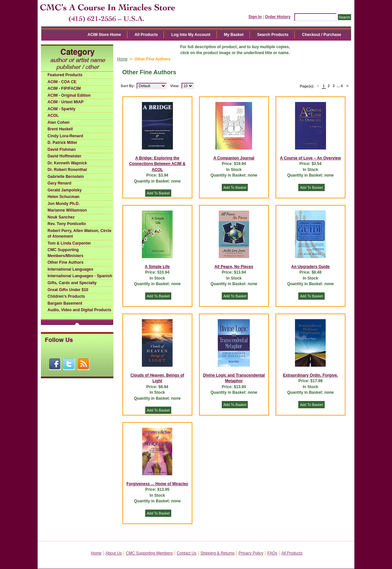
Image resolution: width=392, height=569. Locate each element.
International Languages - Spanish (80, 276)
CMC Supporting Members (149, 553)
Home (122, 59)
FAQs (272, 553)
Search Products (273, 35)
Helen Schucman (64, 197)
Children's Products (66, 296)
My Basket (234, 35)
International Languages (70, 269)
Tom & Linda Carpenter (69, 243)
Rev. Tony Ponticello (67, 224)
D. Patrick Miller (62, 143)
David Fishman (62, 150)
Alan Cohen (59, 122)
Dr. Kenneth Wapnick (67, 163)
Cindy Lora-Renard (65, 136)
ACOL (53, 116)
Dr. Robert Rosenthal (67, 170)
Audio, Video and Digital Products (79, 310)
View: (175, 86)
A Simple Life (157, 267)
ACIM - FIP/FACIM (64, 88)
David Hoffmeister (65, 156)
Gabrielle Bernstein (66, 177)
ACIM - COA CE (62, 82)
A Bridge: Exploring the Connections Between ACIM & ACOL (157, 164)
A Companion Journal (234, 158)
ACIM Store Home (104, 35)
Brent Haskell (60, 129)
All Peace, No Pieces (234, 267)
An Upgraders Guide (311, 267)
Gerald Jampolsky (65, 190)
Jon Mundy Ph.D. (64, 204)
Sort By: (128, 86)
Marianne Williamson (67, 210)
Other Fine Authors (65, 262)
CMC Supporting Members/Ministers (65, 253)
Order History (278, 17)
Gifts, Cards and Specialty (72, 283)
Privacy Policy (251, 553)
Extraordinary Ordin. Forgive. (311, 375)
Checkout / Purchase (322, 35)
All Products (146, 35)
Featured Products (65, 75)
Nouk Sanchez (61, 217)
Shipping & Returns (218, 553)
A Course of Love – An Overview (311, 158)
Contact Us (187, 553)
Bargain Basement (65, 303)
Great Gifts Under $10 (68, 290)
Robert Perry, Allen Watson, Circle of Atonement (80, 234)
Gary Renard (59, 183)
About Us (114, 553)
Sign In (255, 17)
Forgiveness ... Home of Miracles (157, 484)
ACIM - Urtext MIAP (65, 102)
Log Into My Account (191, 35)
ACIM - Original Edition (69, 95)
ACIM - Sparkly (62, 109)
